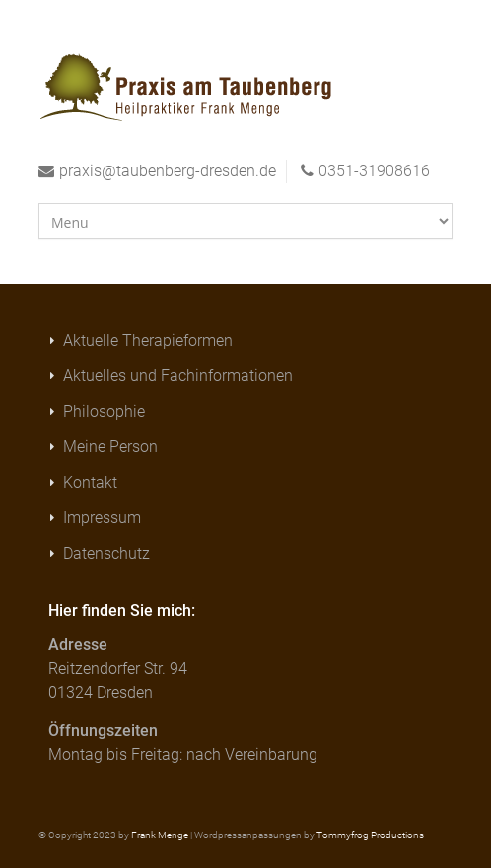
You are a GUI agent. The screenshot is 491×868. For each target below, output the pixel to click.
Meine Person (110, 447)
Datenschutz (106, 553)
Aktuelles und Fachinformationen (178, 376)
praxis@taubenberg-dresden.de (168, 171)
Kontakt (90, 482)
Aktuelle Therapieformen (148, 340)
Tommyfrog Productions (370, 835)
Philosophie (104, 411)
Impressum (102, 518)
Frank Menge (160, 835)
